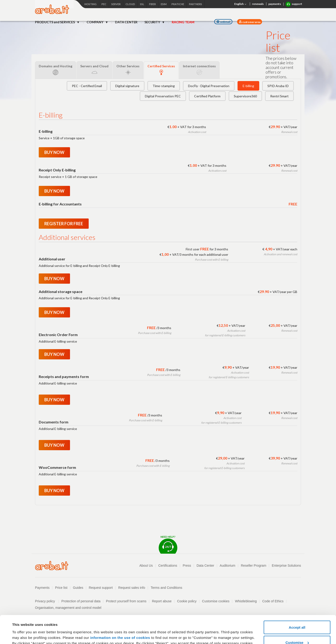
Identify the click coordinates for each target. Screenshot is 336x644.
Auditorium (228, 566)
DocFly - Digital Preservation (209, 86)
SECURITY (152, 22)
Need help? (168, 544)
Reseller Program (254, 566)
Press (187, 566)
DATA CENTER (126, 22)
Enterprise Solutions (286, 566)
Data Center (205, 566)
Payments (42, 588)
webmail (223, 22)
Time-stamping (164, 86)
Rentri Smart (279, 96)
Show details (23, 630)
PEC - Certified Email (87, 86)
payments (275, 4)
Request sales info (132, 588)
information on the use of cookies (120, 611)
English (241, 4)
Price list (61, 588)
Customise (297, 616)
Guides (78, 588)
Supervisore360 (245, 96)
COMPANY (95, 22)
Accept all (297, 601)
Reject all (297, 632)
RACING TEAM (183, 22)
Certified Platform (207, 96)
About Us (146, 566)
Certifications (168, 566)
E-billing (248, 86)
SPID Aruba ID (278, 86)
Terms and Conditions (166, 588)
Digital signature (127, 86)
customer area (251, 22)
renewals (258, 4)
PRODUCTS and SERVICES (55, 22)
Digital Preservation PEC (163, 96)
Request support (101, 588)
